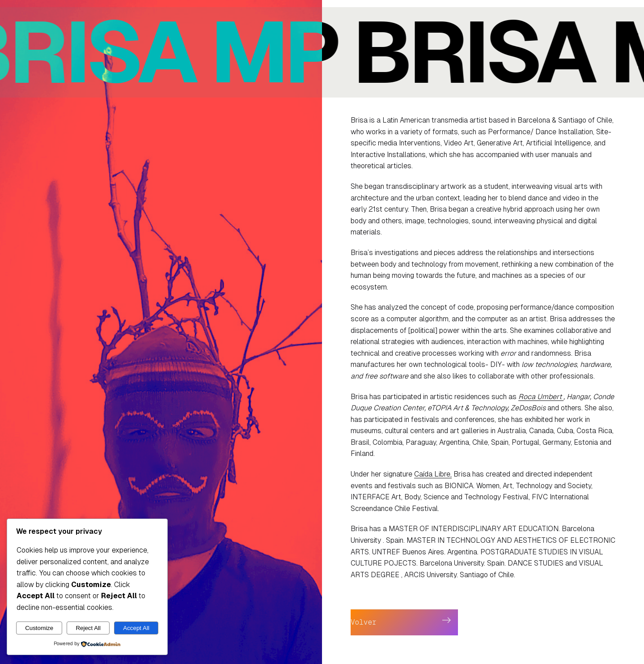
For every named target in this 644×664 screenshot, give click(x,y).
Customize (39, 628)
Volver (364, 622)
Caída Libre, (433, 474)
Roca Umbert (541, 397)
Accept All (136, 628)
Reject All (88, 628)
